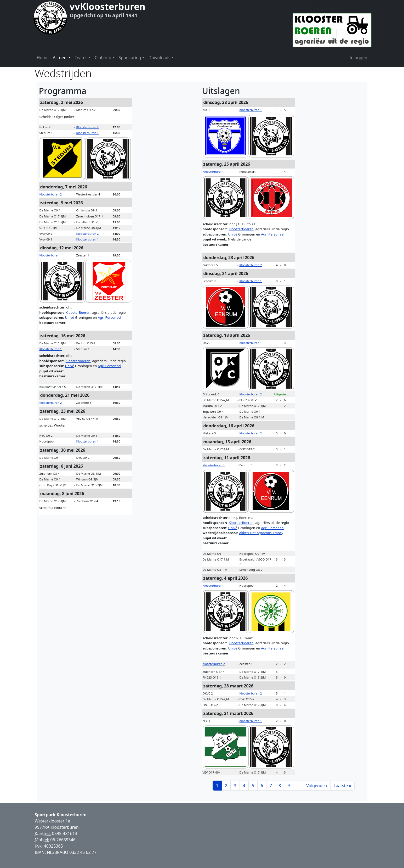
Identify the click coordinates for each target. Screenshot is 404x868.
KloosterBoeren (78, 312)
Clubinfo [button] (103, 58)
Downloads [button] (160, 58)
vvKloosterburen (107, 6)
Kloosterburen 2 (87, 127)
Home (43, 58)
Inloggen (359, 58)
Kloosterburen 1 (87, 133)
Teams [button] (81, 58)
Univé (69, 317)
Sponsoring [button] (130, 58)
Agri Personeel (109, 317)
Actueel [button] (60, 58)
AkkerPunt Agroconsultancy (261, 533)
